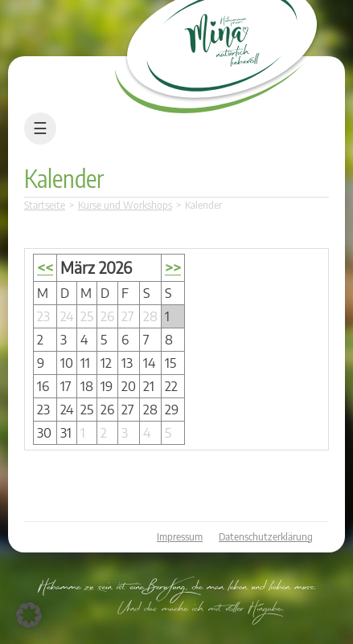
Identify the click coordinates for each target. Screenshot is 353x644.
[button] (29, 615)
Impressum (180, 537)
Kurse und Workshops (125, 205)
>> (173, 267)
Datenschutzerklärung (266, 537)
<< (45, 267)
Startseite (45, 205)
